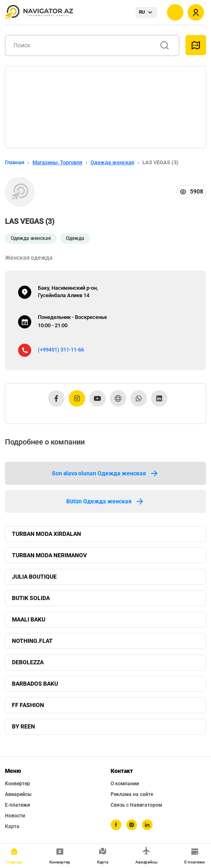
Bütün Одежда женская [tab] (105, 501)
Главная (15, 162)
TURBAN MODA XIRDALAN (46, 534)
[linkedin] (147, 825)
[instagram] (132, 825)
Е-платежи (17, 805)
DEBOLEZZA (28, 662)
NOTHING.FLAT (32, 641)
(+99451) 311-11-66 (61, 350)
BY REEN (23, 726)
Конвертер (17, 784)
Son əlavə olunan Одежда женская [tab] (105, 473)
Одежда (75, 238)
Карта (12, 826)
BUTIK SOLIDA (31, 598)
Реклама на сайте (132, 794)
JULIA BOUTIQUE (34, 577)
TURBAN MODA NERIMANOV (49, 555)
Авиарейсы (18, 794)
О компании (125, 784)
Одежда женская (112, 162)
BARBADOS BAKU (35, 684)
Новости (15, 816)
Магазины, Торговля (57, 162)
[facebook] (116, 825)
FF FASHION (28, 705)
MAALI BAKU (29, 619)
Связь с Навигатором (136, 805)
